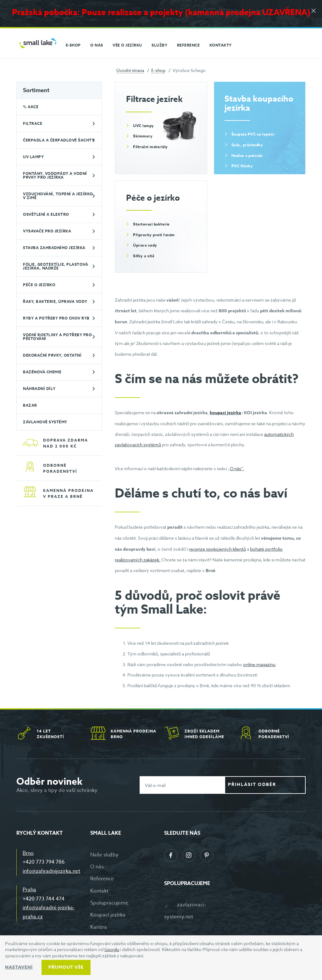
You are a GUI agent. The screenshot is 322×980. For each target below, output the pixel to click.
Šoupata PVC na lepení (253, 134)
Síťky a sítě (144, 256)
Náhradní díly (39, 389)
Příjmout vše (66, 967)
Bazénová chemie (42, 372)
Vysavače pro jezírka (47, 231)
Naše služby (104, 855)
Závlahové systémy (45, 422)
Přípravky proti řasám (154, 235)
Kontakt (99, 891)
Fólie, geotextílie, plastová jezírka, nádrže (56, 266)
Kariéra (99, 927)
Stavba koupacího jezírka (259, 103)
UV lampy (33, 157)
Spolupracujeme (109, 903)
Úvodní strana (130, 70)
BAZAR (30, 405)
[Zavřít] (313, 13)
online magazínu (259, 664)
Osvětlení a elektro (46, 214)
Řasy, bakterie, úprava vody (55, 301)
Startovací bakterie (151, 224)
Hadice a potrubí (247, 156)
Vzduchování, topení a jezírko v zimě (58, 196)
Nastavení (19, 967)
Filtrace (33, 123)
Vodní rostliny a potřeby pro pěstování (57, 337)
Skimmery (143, 136)
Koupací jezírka (108, 915)
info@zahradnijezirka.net (51, 871)
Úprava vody (145, 245)
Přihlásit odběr (270, 785)
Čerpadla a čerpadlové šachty (59, 140)
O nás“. (237, 468)
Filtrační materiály (150, 147)
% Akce (31, 107)
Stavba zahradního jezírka (54, 248)
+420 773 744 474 (44, 899)
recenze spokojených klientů (217, 549)
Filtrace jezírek (154, 99)
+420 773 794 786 (44, 862)
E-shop (158, 70)
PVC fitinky (242, 166)
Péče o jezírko (39, 285)
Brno (28, 853)
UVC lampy (144, 126)
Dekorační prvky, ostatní (52, 355)
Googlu (112, 949)
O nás (97, 867)
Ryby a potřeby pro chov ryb (56, 318)
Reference (102, 879)
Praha (29, 890)
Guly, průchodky (247, 145)
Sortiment (36, 90)
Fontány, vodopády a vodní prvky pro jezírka (55, 175)
